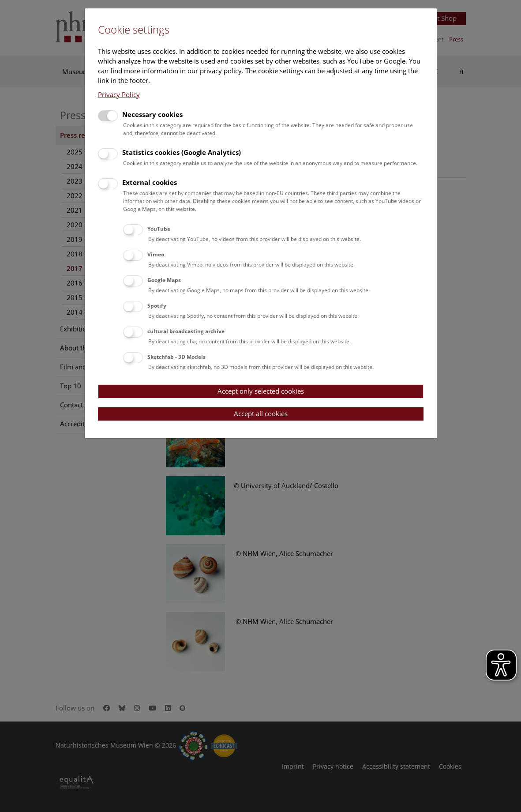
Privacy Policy (119, 94)
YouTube (159, 229)
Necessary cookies (152, 114)
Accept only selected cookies (261, 391)
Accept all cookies (261, 414)
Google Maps (164, 280)
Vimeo (156, 254)
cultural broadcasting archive (186, 331)
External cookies (150, 182)
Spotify (157, 306)
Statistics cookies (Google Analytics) (182, 152)
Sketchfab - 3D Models (176, 357)
